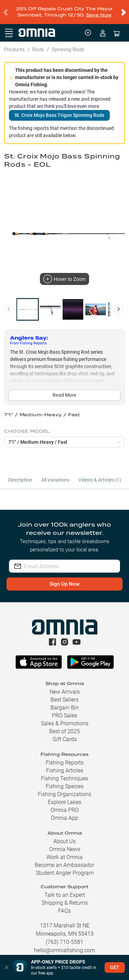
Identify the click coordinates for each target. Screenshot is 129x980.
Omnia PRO (65, 805)
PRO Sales (64, 710)
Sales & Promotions (65, 718)
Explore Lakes (64, 797)
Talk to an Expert (65, 889)
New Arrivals (65, 686)
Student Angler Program (65, 867)
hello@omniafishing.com (64, 945)
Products (14, 44)
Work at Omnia (64, 852)
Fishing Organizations (64, 789)
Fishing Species (65, 781)
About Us (64, 836)
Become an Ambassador (64, 860)
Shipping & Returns (65, 897)
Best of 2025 (64, 726)
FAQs (64, 905)
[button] (7, 967)
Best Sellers (64, 694)
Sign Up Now (64, 579)
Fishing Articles (65, 765)
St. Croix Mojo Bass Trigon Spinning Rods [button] (59, 110)
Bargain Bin (65, 702)
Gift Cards (65, 734)
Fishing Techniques (64, 773)
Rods (38, 44)
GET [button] (115, 967)
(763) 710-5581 (64, 937)
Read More (64, 389)
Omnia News (65, 844)
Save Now (99, 12)
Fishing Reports (65, 757)
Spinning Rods (68, 44)
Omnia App (64, 812)
